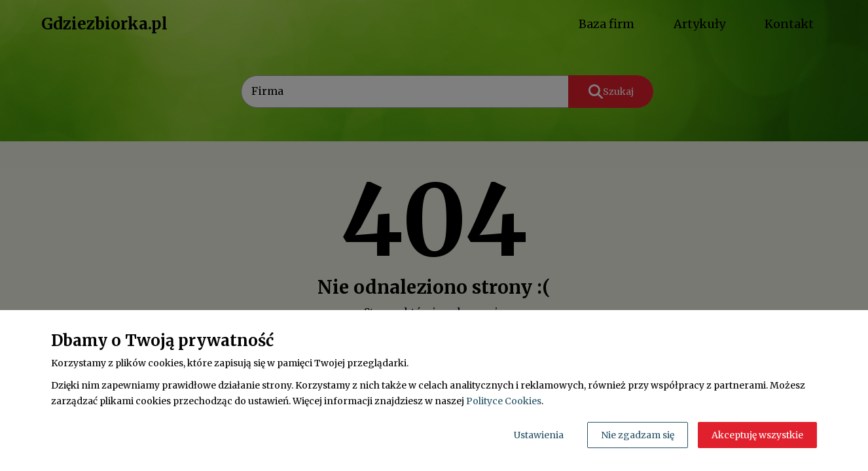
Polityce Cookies (504, 401)
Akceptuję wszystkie (757, 435)
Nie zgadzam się (638, 435)
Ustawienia (539, 435)
